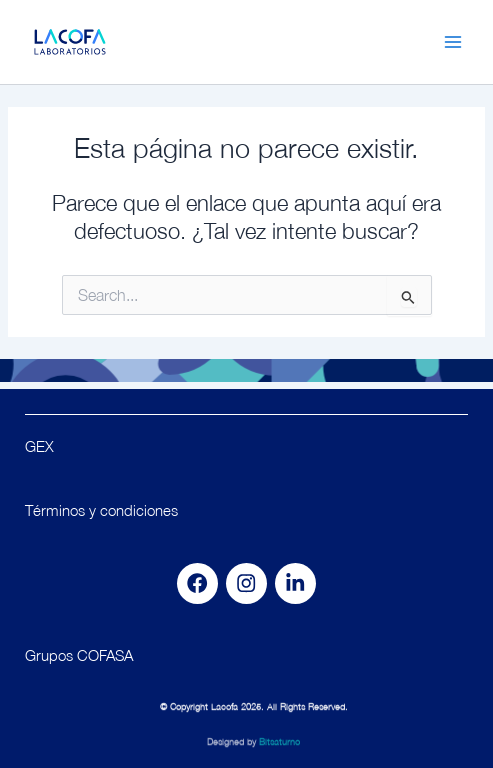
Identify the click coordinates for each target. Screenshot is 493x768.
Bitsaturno (279, 746)
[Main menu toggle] (453, 42)
